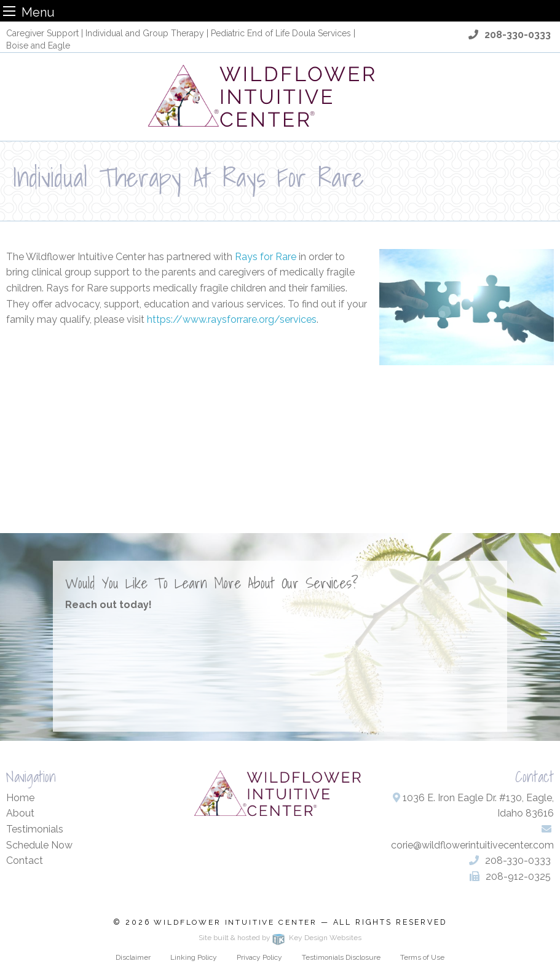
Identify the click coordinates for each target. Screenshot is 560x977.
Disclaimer (133, 957)
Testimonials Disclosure (341, 957)
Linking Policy (194, 957)
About (20, 813)
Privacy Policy (259, 957)
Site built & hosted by (280, 938)
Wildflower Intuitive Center (235, 922)
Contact (25, 860)
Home (20, 798)
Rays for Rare (266, 257)
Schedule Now (39, 845)
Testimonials (35, 829)
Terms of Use (422, 957)
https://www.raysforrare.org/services (232, 319)
